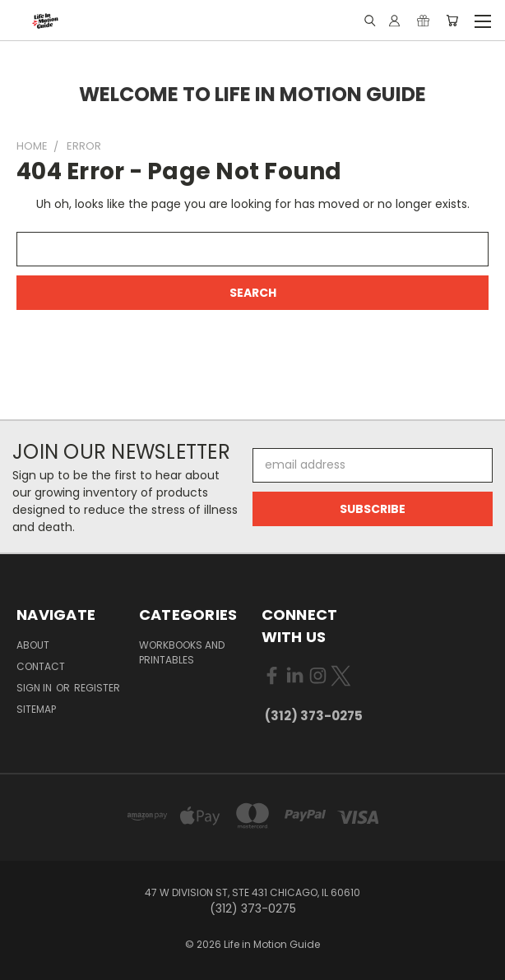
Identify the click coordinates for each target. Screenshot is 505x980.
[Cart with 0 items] (452, 21)
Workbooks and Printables (182, 652)
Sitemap (36, 709)
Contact (41, 666)
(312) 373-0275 (314, 716)
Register (97, 688)
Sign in (35, 688)
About (33, 645)
